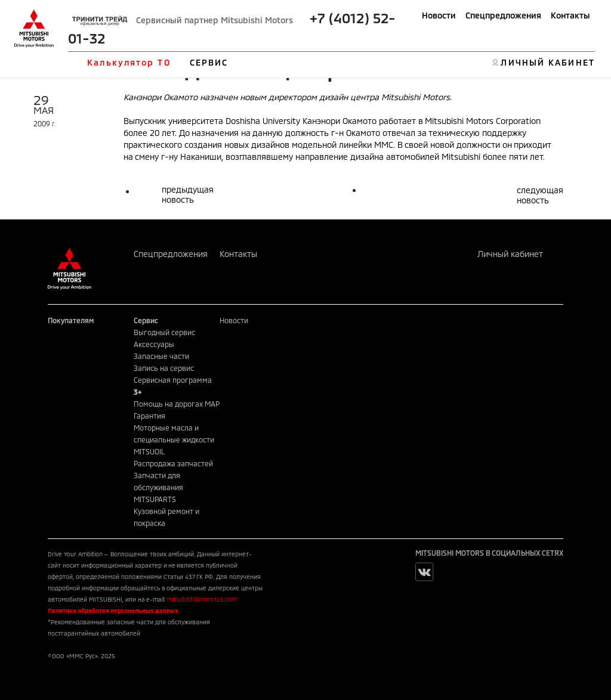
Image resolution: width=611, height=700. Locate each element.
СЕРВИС (209, 62)
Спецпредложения (503, 15)
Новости (439, 15)
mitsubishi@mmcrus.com (202, 599)
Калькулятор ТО (129, 62)
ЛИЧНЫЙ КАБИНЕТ (547, 62)
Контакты (570, 15)
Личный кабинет (510, 254)
